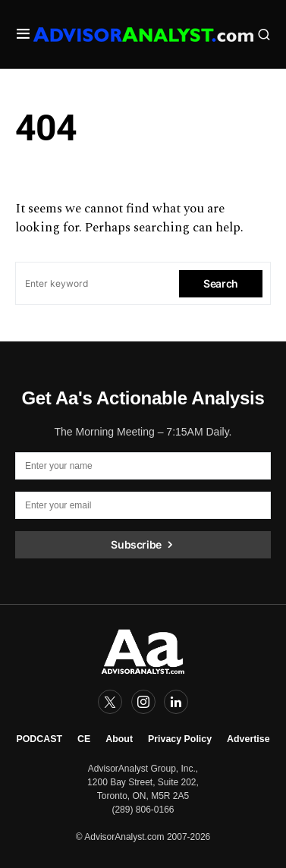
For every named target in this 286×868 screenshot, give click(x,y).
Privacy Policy (180, 739)
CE (84, 739)
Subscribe (136, 544)
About (119, 739)
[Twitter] (110, 702)
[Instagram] (143, 702)
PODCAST (39, 739)
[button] (23, 34)
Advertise (248, 739)
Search (221, 283)
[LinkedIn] (176, 702)
